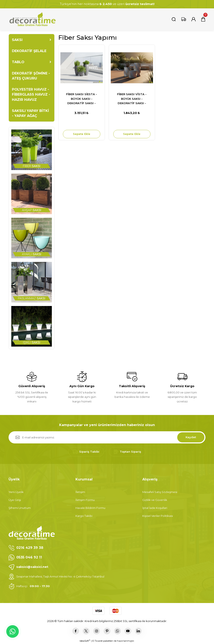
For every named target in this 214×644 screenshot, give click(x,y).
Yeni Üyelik (16, 492)
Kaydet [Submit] (191, 437)
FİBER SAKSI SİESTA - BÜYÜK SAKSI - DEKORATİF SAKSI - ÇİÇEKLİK (82, 99)
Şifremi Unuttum (20, 508)
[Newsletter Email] (107, 437)
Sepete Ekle (82, 134)
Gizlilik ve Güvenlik (155, 500)
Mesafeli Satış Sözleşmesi (160, 492)
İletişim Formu (85, 500)
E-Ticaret (97, 641)
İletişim (80, 492)
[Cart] (203, 19)
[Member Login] (194, 19)
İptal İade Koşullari (155, 508)
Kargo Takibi (84, 516)
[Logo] (32, 19)
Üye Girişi (15, 500)
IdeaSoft (85, 641)
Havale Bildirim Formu (90, 508)
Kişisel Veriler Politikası (158, 516)
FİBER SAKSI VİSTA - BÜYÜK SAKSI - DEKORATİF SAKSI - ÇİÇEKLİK (132, 99)
